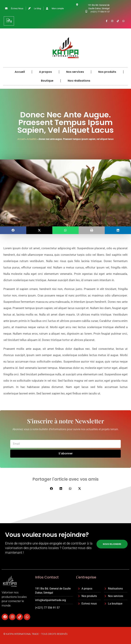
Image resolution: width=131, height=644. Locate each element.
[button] (13, 230)
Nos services (75, 72)
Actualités (32, 139)
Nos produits (107, 72)
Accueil (20, 72)
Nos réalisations (79, 81)
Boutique (47, 81)
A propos (45, 72)
